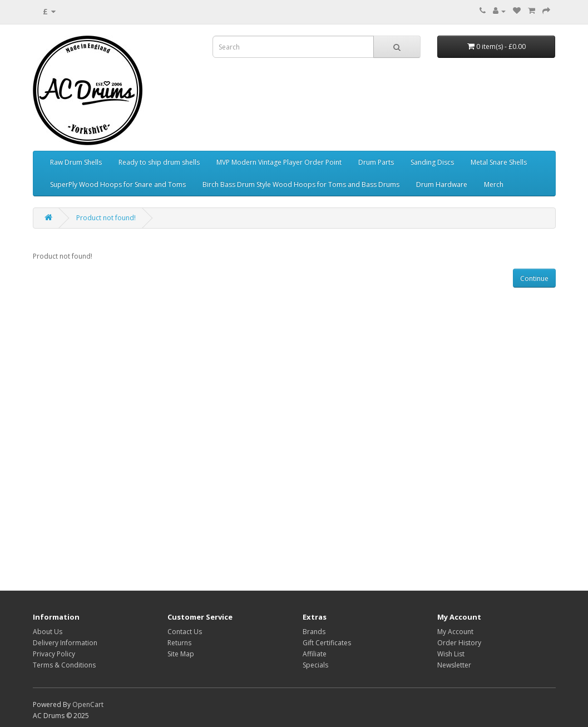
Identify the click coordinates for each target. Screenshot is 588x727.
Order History (459, 643)
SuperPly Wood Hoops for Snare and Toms (118, 184)
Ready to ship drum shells (159, 162)
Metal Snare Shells (499, 162)
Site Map (181, 654)
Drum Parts (376, 162)
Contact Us (185, 632)
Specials (315, 665)
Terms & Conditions (64, 665)
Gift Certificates (327, 643)
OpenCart (88, 704)
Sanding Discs (432, 162)
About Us (48, 632)
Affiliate (315, 654)
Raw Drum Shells (76, 162)
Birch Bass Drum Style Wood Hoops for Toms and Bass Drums (301, 184)
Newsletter (454, 665)
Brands (314, 632)
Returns (179, 643)
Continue (534, 278)
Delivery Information (65, 643)
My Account (455, 632)
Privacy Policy (54, 654)
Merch (494, 184)
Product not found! (106, 218)
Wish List (451, 654)
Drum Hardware (442, 184)
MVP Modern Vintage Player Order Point (279, 162)
